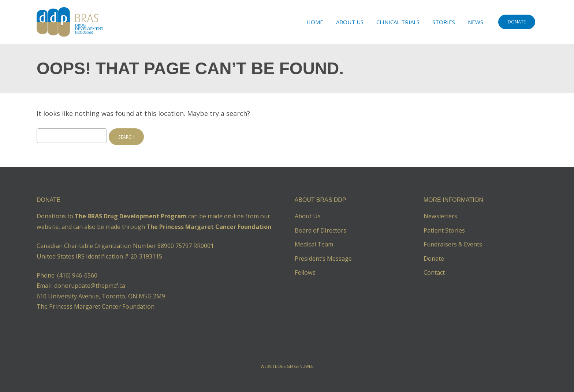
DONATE (517, 22)
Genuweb (304, 366)
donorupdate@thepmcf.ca (90, 286)
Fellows (305, 272)
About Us (350, 22)
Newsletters (440, 216)
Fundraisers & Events (453, 244)
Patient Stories (444, 230)
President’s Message (323, 259)
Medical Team (314, 244)
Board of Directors (320, 230)
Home (315, 22)
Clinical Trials (398, 22)
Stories (444, 22)
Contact (434, 272)
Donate (434, 259)
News (476, 22)
